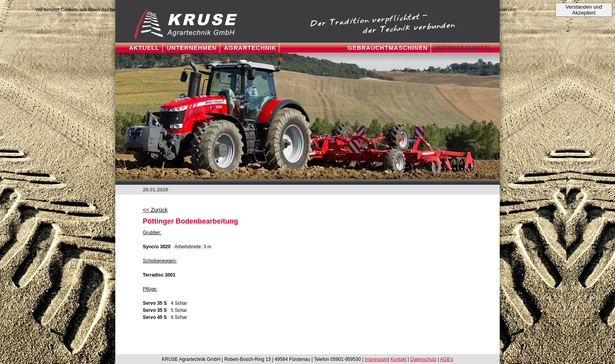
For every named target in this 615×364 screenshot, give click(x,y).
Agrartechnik (250, 48)
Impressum (376, 359)
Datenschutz (423, 359)
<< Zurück (155, 210)
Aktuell (144, 48)
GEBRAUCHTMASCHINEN (388, 48)
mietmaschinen (462, 48)
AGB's (447, 359)
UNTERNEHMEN (192, 48)
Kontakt (399, 359)
